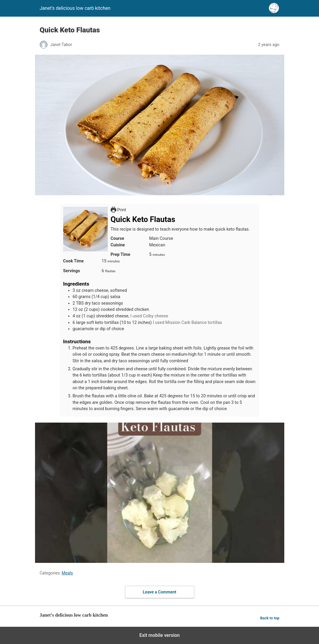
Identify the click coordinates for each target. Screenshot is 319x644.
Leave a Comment (159, 592)
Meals (67, 573)
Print (118, 210)
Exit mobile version (159, 635)
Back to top (270, 618)
